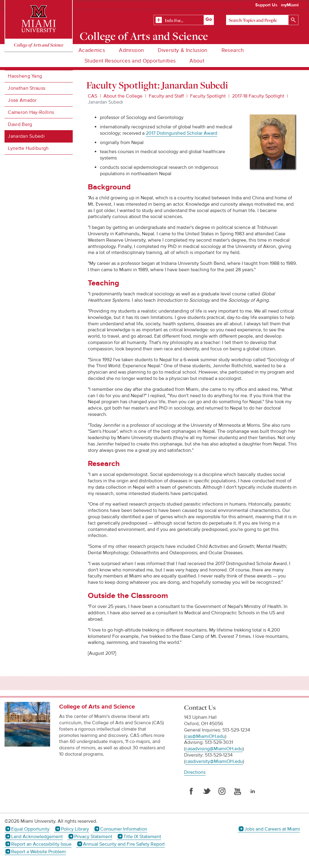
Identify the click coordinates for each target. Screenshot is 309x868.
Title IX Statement (142, 837)
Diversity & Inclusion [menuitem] (183, 50)
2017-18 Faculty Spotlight (258, 96)
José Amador (22, 100)
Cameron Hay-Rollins (31, 112)
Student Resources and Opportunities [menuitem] (130, 61)
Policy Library (75, 829)
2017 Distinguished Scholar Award (182, 133)
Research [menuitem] (233, 50)
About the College (123, 96)
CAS (92, 96)
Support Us (266, 5)
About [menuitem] (197, 61)
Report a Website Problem (38, 852)
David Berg (20, 124)
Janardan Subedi (26, 136)
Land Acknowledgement (37, 837)
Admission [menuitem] (131, 50)
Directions (195, 772)
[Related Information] (184, 20)
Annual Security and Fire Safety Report (124, 844)
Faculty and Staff (166, 96)
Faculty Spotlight (208, 96)
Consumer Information (124, 829)
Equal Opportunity (30, 829)
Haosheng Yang (25, 76)
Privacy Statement (93, 837)
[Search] (262, 20)
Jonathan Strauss (27, 88)
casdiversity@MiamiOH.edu (214, 761)
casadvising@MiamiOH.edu (214, 749)
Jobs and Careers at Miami (272, 829)
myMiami (290, 5)
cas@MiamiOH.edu (205, 736)
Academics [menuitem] (92, 50)
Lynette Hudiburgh (28, 148)
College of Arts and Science (144, 36)
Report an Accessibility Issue (41, 844)
